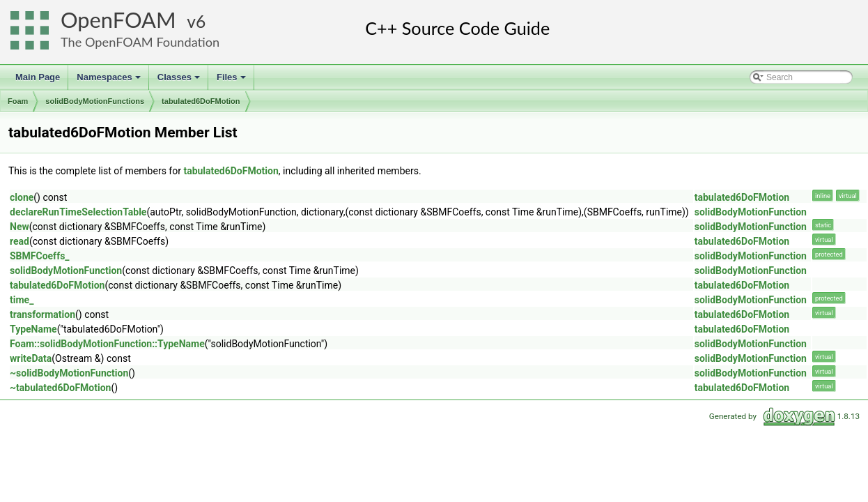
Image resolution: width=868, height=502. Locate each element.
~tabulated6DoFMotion (60, 388)
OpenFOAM (118, 20)
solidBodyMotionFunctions (95, 101)
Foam (18, 101)
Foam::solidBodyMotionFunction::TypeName (107, 344)
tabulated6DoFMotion (201, 101)
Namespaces (110, 81)
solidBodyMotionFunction (751, 212)
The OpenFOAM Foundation (140, 42)
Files (232, 81)
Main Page (38, 77)
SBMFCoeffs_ (40, 256)
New (20, 227)
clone (22, 197)
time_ (22, 300)
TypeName (33, 329)
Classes (180, 81)
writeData (31, 358)
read (20, 241)
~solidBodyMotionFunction (69, 373)
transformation (42, 314)
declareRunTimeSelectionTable (78, 212)
